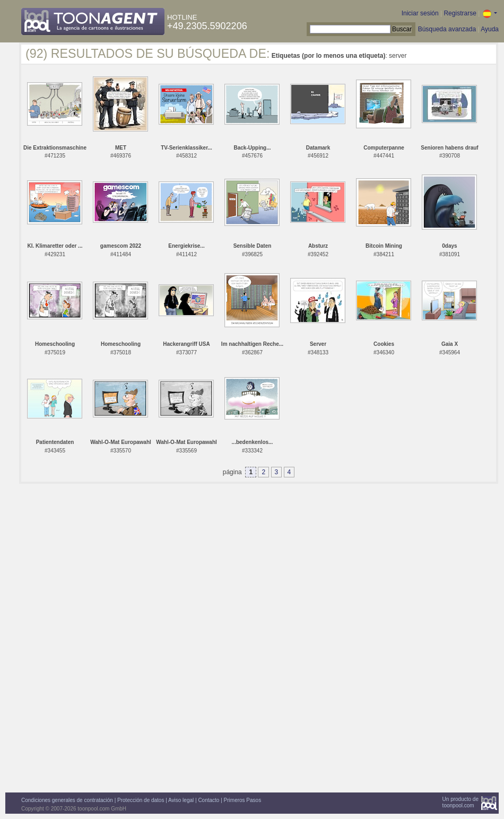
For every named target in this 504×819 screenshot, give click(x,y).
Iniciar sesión (420, 13)
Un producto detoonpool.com (460, 802)
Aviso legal (181, 800)
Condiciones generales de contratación (67, 800)
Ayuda (490, 29)
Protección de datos (141, 800)
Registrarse (460, 13)
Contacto (208, 800)
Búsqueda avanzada (447, 29)
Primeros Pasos (243, 800)
